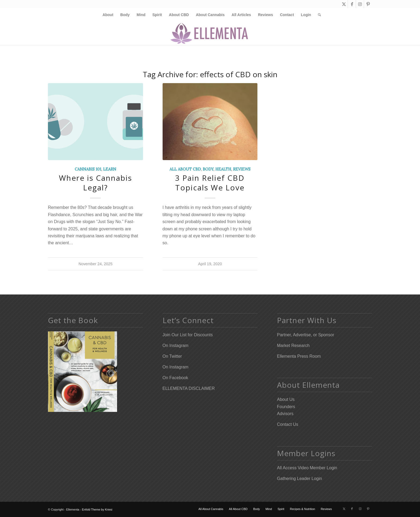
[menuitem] (108, 15)
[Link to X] (344, 4)
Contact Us (288, 424)
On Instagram (176, 346)
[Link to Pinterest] (368, 4)
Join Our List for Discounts (188, 335)
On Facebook (175, 378)
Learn (110, 169)
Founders (286, 407)
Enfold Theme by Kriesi (97, 509)
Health (223, 169)
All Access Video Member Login (307, 468)
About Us (286, 399)
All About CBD (185, 169)
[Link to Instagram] (360, 4)
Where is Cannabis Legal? (95, 183)
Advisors (285, 414)
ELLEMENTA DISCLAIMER (189, 388)
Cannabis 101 (88, 169)
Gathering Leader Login (299, 479)
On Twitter (172, 356)
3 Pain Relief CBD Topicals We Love (210, 183)
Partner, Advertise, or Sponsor (305, 335)
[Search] (318, 15)
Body (208, 169)
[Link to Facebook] (352, 4)
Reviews (242, 169)
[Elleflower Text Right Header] (210, 33)
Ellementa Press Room (299, 356)
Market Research (293, 346)
